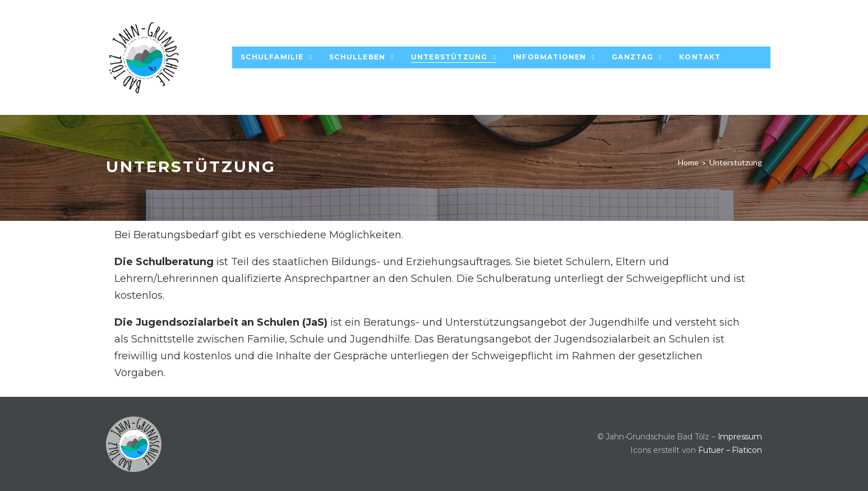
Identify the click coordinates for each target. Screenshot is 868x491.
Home (688, 162)
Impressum (740, 437)
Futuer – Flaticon (730, 450)
